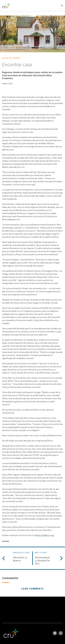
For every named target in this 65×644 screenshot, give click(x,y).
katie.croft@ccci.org (45, 535)
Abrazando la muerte (20, 559)
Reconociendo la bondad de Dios (42, 560)
